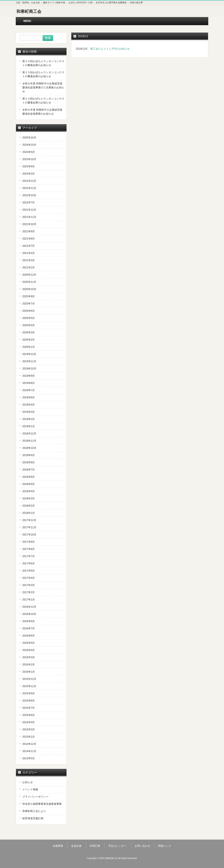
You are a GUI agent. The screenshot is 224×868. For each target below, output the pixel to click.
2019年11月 (29, 361)
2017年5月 (29, 571)
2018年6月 (29, 477)
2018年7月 (29, 470)
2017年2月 (29, 592)
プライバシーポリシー (35, 797)
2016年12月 (29, 607)
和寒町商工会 (29, 11)
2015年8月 (29, 701)
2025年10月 (29, 138)
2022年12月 (29, 181)
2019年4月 (29, 405)
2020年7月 (29, 304)
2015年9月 (29, 693)
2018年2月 (29, 506)
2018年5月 (29, 484)
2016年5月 (29, 643)
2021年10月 (29, 224)
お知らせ (28, 782)
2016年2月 (29, 665)
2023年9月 (29, 166)
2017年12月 (29, 520)
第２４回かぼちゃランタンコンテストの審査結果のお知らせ (43, 101)
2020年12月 (29, 275)
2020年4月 (29, 325)
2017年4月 (29, 578)
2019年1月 (29, 426)
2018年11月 (29, 441)
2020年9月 (29, 296)
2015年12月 (29, 679)
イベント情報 (30, 789)
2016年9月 (29, 621)
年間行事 (95, 846)
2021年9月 (29, 231)
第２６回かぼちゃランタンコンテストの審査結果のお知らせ (43, 63)
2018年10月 (29, 448)
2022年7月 (29, 203)
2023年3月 (29, 174)
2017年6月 (29, 563)
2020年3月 (29, 332)
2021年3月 (29, 260)
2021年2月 (29, 268)
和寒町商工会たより (34, 811)
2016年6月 (29, 636)
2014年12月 (29, 744)
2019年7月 (29, 390)
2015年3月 (29, 730)
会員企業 (76, 846)
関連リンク (165, 846)
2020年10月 (29, 289)
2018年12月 (29, 434)
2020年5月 (29, 318)
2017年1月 (29, 600)
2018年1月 (29, 513)
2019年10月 (29, 369)
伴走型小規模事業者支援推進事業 (42, 804)
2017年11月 (29, 527)
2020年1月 (29, 347)
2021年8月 (29, 239)
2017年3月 (29, 585)
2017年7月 (29, 556)
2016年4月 (29, 650)
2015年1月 (29, 737)
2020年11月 (29, 282)
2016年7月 (29, 628)
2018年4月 (29, 491)
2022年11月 (29, 188)
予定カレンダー (117, 846)
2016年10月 (29, 614)
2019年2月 (29, 419)
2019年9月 (29, 376)
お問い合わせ (142, 846)
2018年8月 (29, 462)
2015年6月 (29, 715)
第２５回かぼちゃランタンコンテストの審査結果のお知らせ (43, 74)
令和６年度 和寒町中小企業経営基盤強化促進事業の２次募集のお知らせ (43, 87)
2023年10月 (29, 159)
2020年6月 (29, 311)
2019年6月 (29, 397)
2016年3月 (29, 657)
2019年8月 (29, 383)
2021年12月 (29, 210)
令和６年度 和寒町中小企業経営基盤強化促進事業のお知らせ (42, 112)
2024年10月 (29, 145)
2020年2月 (29, 340)
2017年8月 (29, 549)
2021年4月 (29, 253)
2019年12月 (29, 354)
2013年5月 (29, 758)
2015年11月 (29, 686)
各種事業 (58, 846)
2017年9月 (29, 542)
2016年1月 (29, 672)
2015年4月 (29, 722)
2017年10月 (29, 535)
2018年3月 (29, 499)
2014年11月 (29, 751)
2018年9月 (29, 455)
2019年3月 (29, 412)
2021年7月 (29, 246)
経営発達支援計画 (33, 818)
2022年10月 (29, 195)
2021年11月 (29, 217)
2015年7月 (29, 708)
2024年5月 (29, 152)
